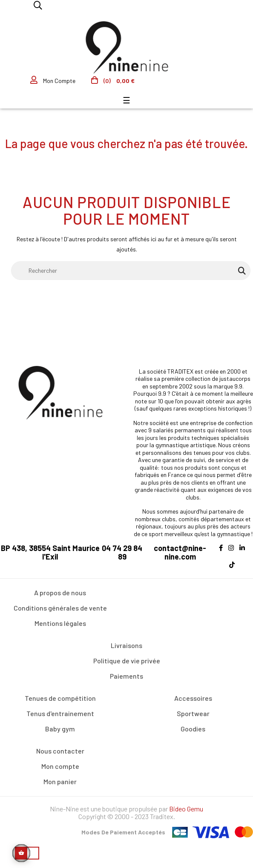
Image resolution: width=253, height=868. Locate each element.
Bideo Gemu (186, 809)
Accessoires (193, 698)
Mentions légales (60, 623)
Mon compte (60, 766)
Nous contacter (60, 751)
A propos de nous (60, 592)
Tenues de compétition (60, 698)
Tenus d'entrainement (60, 713)
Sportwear (193, 713)
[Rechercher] (131, 271)
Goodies (193, 729)
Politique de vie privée (127, 661)
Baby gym (60, 729)
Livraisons (126, 645)
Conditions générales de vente (60, 608)
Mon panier (60, 781)
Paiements (126, 676)
